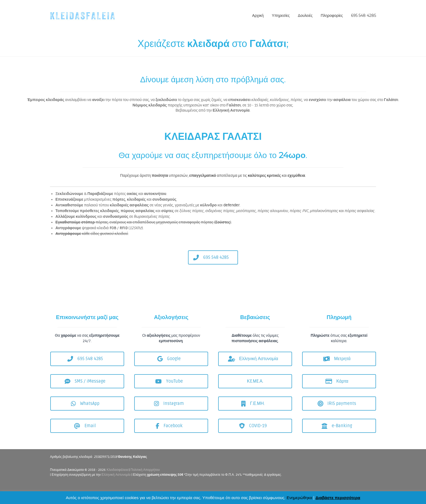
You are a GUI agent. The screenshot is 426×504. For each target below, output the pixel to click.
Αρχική (258, 15)
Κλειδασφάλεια (118, 470)
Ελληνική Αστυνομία (116, 475)
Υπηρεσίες (281, 15)
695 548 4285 (364, 15)
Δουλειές (305, 15)
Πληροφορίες (332, 15)
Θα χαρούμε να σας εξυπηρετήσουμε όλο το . (213, 155)
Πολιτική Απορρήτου (145, 470)
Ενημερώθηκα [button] (299, 498)
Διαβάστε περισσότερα (338, 498)
